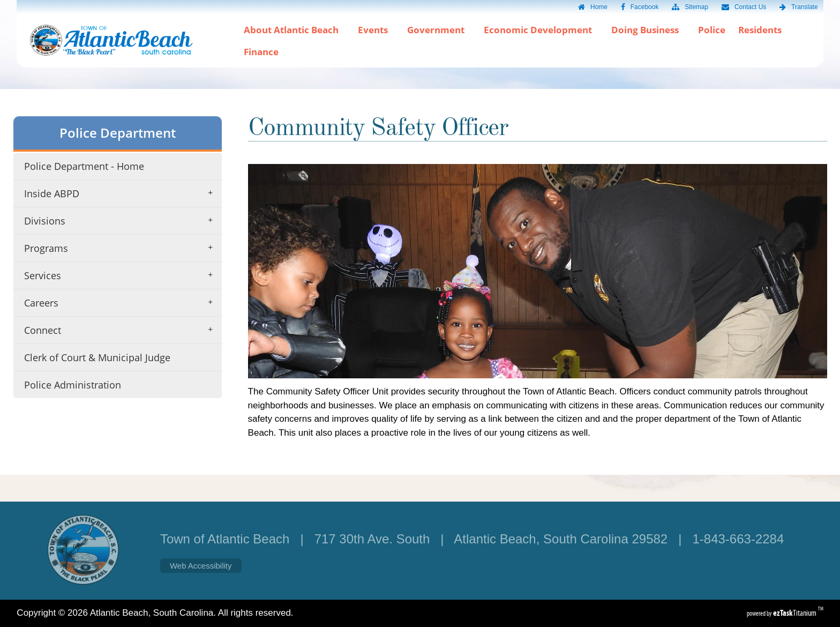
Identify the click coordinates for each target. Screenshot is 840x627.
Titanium (796, 613)
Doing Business (648, 30)
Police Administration (73, 385)
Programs (122, 248)
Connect (122, 330)
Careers (122, 303)
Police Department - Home (84, 166)
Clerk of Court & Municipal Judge (97, 357)
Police (712, 30)
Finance (261, 52)
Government (439, 30)
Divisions (122, 221)
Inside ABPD (122, 193)
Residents (763, 30)
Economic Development (541, 30)
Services (122, 275)
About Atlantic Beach (294, 30)
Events (376, 30)
